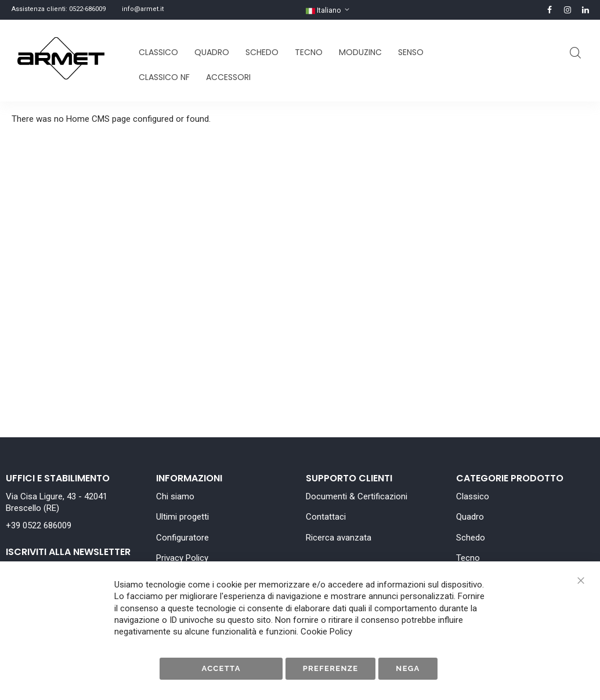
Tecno (468, 558)
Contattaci (326, 517)
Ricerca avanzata (339, 538)
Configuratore (182, 538)
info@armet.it (143, 9)
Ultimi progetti (182, 517)
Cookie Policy (326, 632)
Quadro (470, 517)
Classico (473, 496)
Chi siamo (175, 496)
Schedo (471, 538)
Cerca (575, 53)
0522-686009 (87, 9)
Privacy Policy (182, 558)
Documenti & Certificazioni (357, 496)
